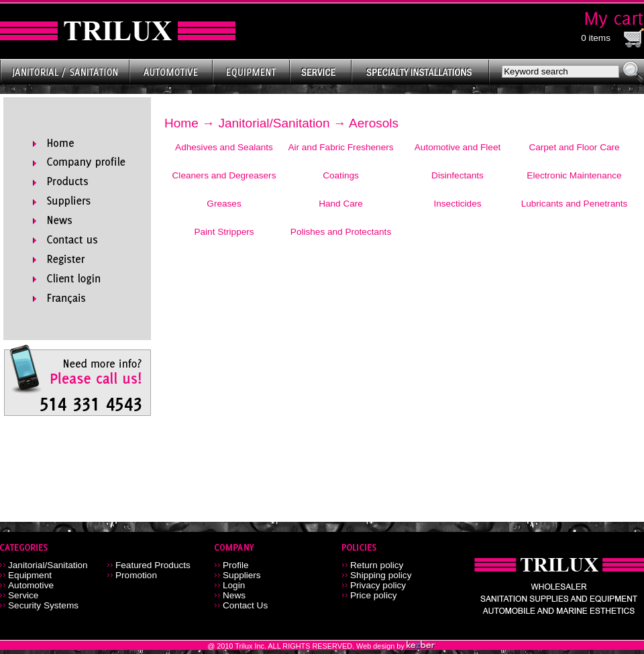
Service (23, 595)
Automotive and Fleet (458, 147)
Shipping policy (381, 575)
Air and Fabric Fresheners (340, 147)
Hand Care (341, 204)
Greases (224, 204)
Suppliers (242, 575)
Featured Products (153, 565)
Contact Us (245, 605)
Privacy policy (378, 585)
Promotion (136, 575)
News (234, 595)
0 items (596, 38)
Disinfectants (458, 175)
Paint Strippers (224, 232)
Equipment (30, 575)
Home (181, 123)
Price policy (374, 595)
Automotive (31, 585)
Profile (236, 565)
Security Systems (43, 605)
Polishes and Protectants (341, 232)
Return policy (377, 565)
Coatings (341, 175)
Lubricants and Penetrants (575, 204)
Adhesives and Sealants (224, 147)
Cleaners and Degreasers (224, 175)
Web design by (381, 646)
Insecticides (457, 204)
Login (234, 585)
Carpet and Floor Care (574, 147)
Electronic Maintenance (574, 175)
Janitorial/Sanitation (274, 123)
